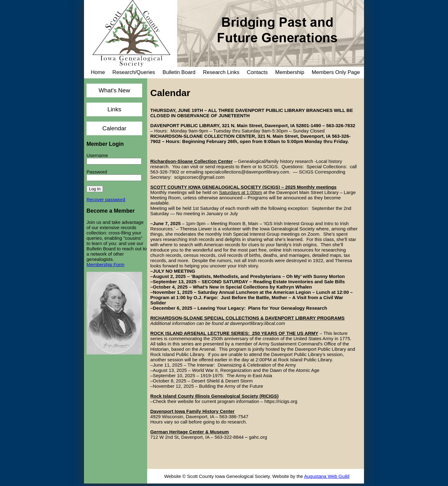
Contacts (257, 72)
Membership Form (105, 264)
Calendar (114, 128)
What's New (114, 90)
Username (97, 155)
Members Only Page (336, 72)
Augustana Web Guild (327, 476)
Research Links (221, 72)
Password (97, 172)
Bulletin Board (179, 72)
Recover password (106, 199)
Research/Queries (134, 72)
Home (98, 72)
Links (114, 109)
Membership (290, 72)
